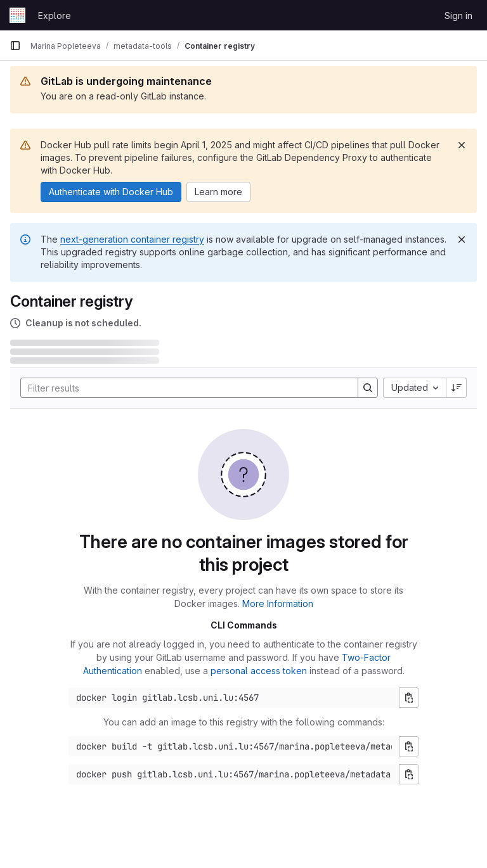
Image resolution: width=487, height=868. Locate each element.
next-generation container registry (132, 239)
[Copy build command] (409, 746)
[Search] (183, 388)
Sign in (458, 16)
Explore (55, 16)
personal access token (259, 671)
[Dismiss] (462, 145)
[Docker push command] (234, 774)
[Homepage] (17, 15)
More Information (278, 603)
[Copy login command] (409, 698)
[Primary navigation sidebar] (15, 46)
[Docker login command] (234, 698)
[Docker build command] (234, 746)
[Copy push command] (409, 774)
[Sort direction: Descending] (457, 388)
